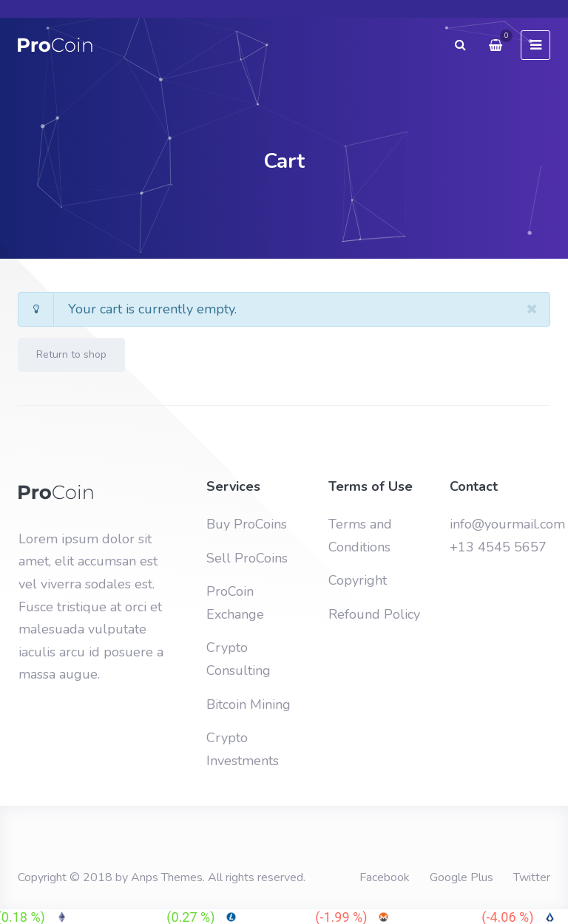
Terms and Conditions (360, 536)
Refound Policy (374, 614)
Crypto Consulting (239, 659)
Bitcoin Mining (248, 704)
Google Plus (461, 877)
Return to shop (71, 354)
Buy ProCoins (247, 524)
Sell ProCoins (247, 558)
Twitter (532, 877)
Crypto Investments (243, 749)
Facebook (385, 877)
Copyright (358, 580)
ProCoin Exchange (235, 603)
